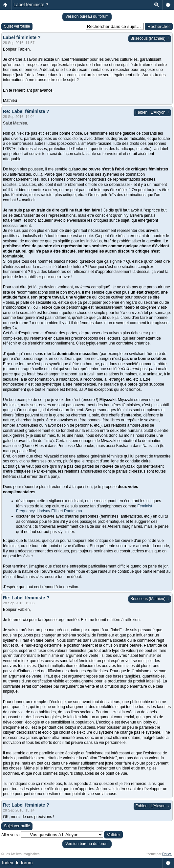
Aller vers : (11, 835)
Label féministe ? (31, 5)
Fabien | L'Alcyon (152, 112)
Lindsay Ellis (47, 511)
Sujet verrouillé (17, 26)
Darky (167, 854)
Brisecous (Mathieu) (150, 38)
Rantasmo (73, 511)
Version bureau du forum (87, 16)
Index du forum (17, 863)
